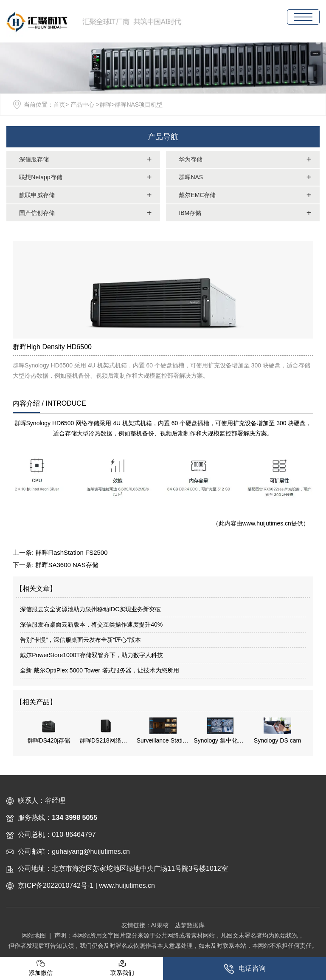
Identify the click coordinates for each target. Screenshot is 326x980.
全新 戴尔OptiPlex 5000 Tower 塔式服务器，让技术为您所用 (100, 670)
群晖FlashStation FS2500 (71, 552)
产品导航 (163, 137)
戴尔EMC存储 (197, 195)
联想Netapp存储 (41, 177)
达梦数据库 (190, 925)
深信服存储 (34, 159)
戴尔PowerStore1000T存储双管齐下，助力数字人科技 (91, 655)
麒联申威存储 (37, 195)
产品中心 (82, 104)
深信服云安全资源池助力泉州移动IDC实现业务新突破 (90, 609)
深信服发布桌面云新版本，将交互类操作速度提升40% (91, 624)
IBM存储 (190, 213)
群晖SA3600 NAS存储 (67, 565)
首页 (59, 104)
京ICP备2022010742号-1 (56, 885)
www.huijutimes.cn (267, 523)
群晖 (105, 104)
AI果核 (160, 925)
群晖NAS (191, 177)
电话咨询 (245, 969)
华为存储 (191, 159)
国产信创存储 (37, 213)
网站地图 (34, 935)
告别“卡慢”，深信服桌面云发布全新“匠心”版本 (80, 640)
